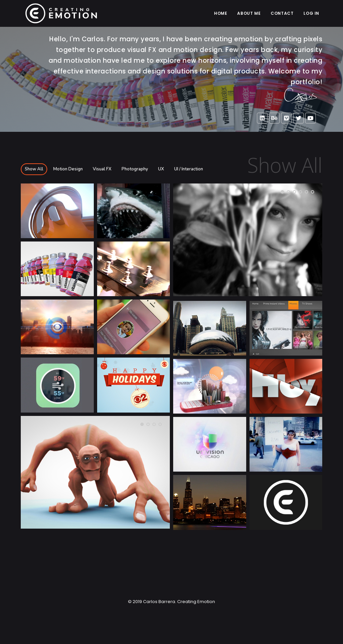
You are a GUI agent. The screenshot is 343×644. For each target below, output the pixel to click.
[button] (282, 192)
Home (221, 13)
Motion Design (68, 169)
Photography (135, 169)
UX (161, 169)
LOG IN (311, 13)
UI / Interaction (189, 169)
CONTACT (282, 13)
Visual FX (102, 169)
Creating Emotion (196, 602)
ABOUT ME (249, 13)
